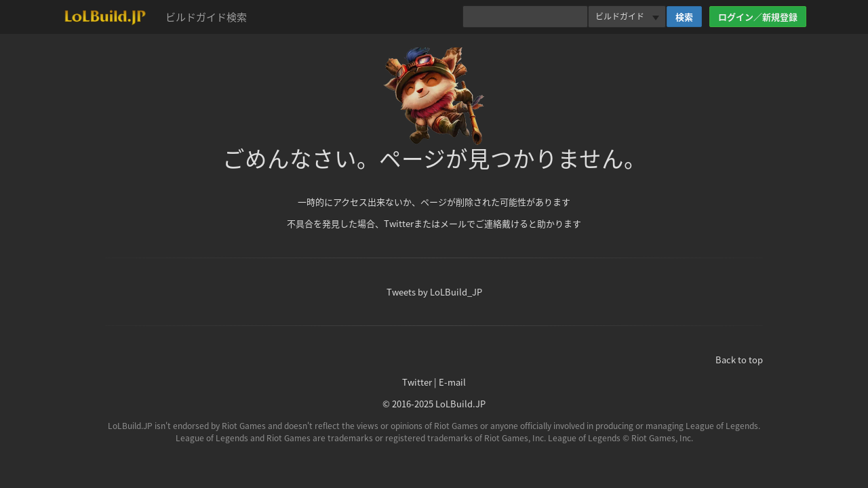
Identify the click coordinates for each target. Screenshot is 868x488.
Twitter (417, 382)
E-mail (452, 382)
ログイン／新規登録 (758, 17)
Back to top (739, 360)
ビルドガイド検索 (206, 17)
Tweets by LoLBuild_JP (434, 292)
